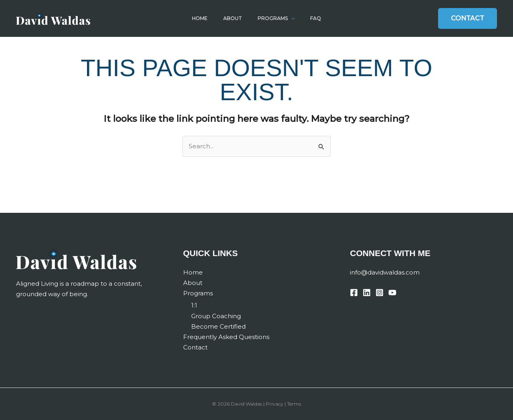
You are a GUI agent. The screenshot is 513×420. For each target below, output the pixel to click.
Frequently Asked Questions (226, 337)
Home (205, 18)
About (234, 18)
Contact (195, 347)
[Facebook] (354, 293)
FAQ (310, 18)
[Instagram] (380, 293)
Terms (294, 404)
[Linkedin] (367, 293)
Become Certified (218, 326)
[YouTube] (392, 293)
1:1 (194, 305)
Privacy (275, 404)
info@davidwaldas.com (385, 272)
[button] (289, 18)
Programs (274, 18)
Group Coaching (216, 316)
